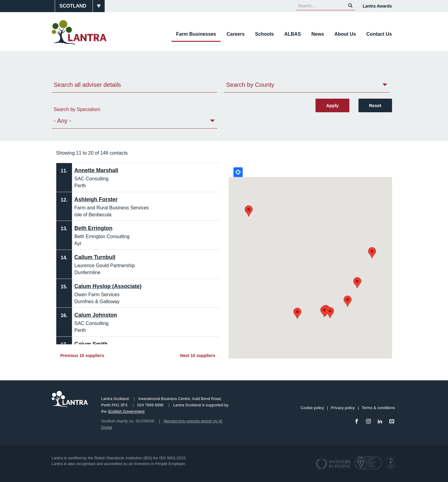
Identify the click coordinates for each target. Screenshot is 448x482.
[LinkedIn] (381, 422)
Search (350, 5)
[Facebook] (358, 422)
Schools (264, 34)
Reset (375, 105)
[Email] (393, 422)
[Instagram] (370, 422)
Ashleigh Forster (96, 199)
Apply (332, 105)
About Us (345, 34)
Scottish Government (126, 411)
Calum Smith (91, 344)
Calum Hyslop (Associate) (108, 286)
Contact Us (379, 34)
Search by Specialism (77, 109)
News (318, 34)
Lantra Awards (377, 6)
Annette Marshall (96, 170)
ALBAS (293, 34)
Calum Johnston (96, 315)
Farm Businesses (196, 34)
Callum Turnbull (95, 257)
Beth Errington (93, 228)
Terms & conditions (378, 408)
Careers (236, 34)
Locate (238, 172)
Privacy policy (343, 408)
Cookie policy (312, 408)
